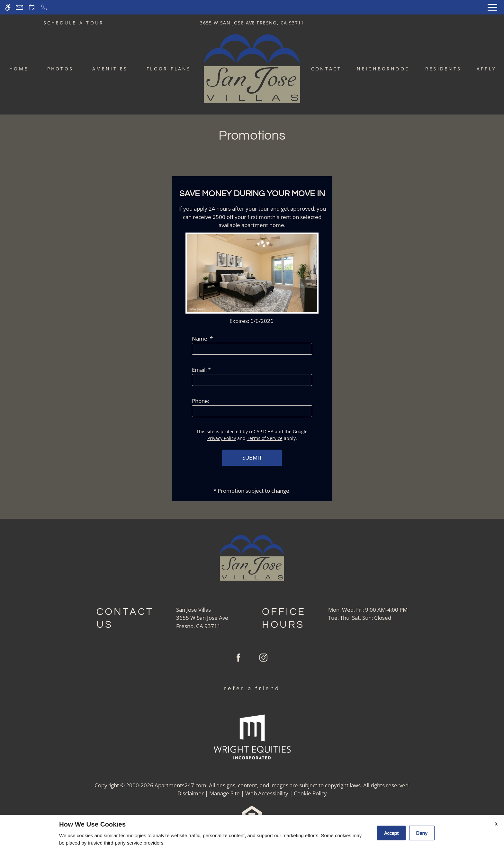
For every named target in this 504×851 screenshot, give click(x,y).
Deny (422, 833)
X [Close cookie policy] (496, 824)
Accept (391, 833)
